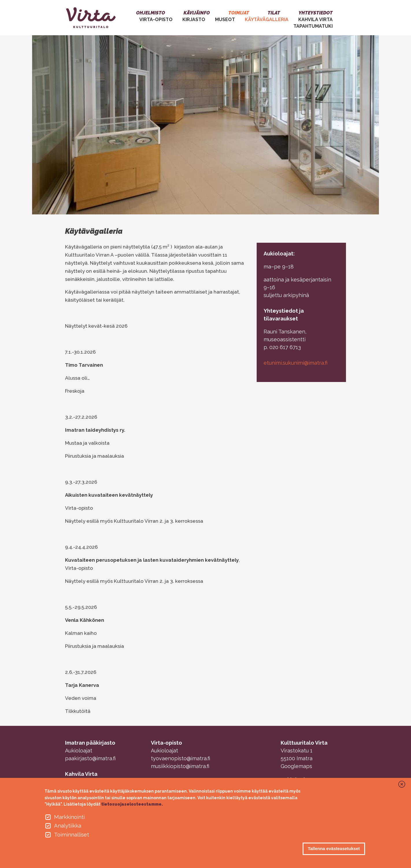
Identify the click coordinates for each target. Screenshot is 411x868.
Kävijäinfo (197, 13)
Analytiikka (68, 826)
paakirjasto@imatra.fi (90, 758)
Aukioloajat (79, 751)
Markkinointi (69, 817)
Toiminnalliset (72, 834)
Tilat (274, 13)
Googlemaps (296, 766)
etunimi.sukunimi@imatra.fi (296, 363)
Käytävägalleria (267, 20)
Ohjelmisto (151, 13)
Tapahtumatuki (313, 26)
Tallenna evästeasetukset (334, 848)
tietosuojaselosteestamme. (132, 804)
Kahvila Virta (315, 20)
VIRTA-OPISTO (156, 20)
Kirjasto (194, 20)
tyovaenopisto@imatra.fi (180, 758)
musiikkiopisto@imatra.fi (180, 766)
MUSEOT (225, 20)
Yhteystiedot (316, 13)
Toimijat (239, 13)
